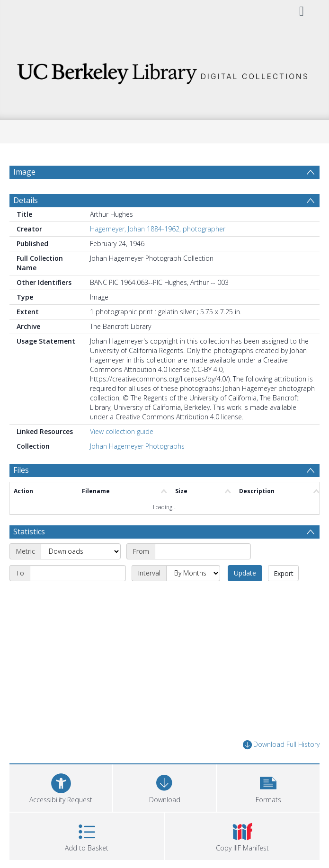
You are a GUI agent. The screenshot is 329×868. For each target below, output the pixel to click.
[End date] (78, 573)
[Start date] (203, 551)
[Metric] (81, 551)
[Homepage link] (165, 71)
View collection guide (122, 431)
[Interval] (193, 573)
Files (21, 470)
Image (24, 172)
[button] (268, 787)
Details (26, 200)
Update (245, 573)
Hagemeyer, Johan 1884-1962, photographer (158, 229)
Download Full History (281, 745)
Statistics (29, 531)
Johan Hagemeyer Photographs (137, 446)
